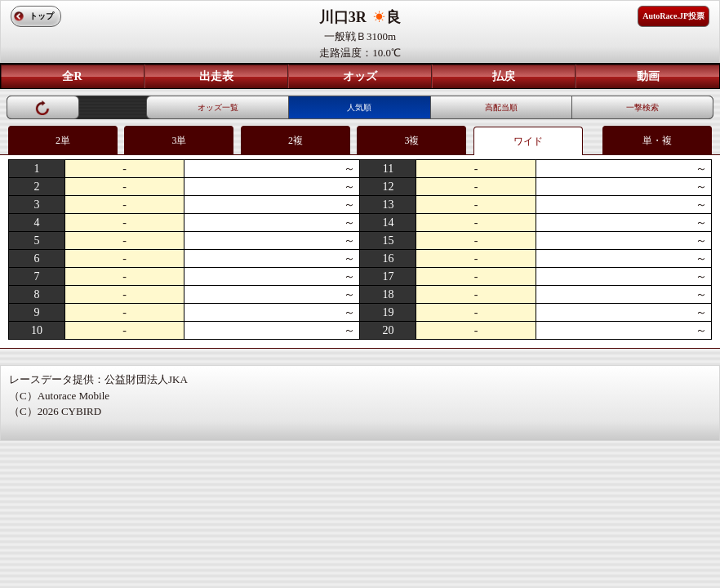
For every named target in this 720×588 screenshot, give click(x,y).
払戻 (504, 76)
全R (72, 76)
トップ (42, 16)
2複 (296, 140)
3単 (179, 140)
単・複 (657, 140)
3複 (411, 140)
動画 (648, 76)
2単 (63, 140)
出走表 (216, 76)
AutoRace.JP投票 (673, 16)
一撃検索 (642, 107)
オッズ (360, 76)
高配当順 (501, 107)
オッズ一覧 (218, 107)
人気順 (359, 107)
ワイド (528, 141)
